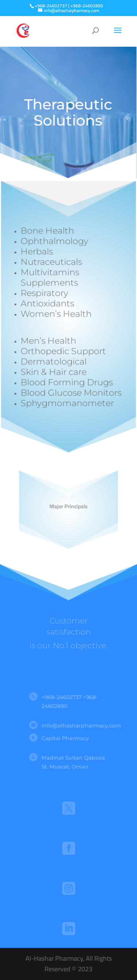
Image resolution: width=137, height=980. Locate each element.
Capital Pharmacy (66, 738)
